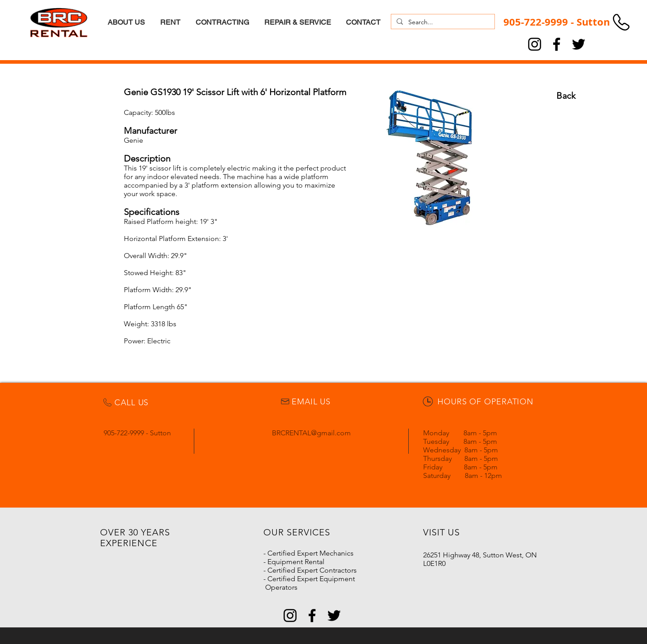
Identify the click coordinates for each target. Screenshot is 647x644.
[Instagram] (535, 44)
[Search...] (442, 22)
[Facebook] (557, 44)
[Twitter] (579, 44)
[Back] (566, 96)
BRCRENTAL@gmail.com (311, 433)
